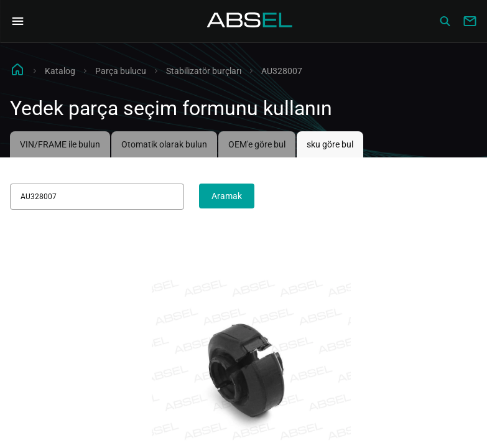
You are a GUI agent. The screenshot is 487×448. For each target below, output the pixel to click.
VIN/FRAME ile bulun (60, 144)
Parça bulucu (121, 71)
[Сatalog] (445, 21)
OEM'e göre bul (257, 144)
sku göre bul (330, 144)
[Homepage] (250, 21)
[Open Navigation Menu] (17, 21)
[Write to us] (470, 21)
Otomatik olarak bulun (164, 144)
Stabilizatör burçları (204, 71)
